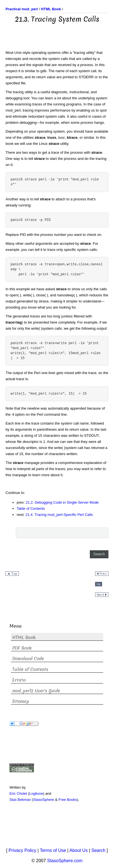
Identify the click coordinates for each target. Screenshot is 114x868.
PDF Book (22, 648)
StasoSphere (44, 800)
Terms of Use (53, 850)
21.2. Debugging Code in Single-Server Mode (62, 502)
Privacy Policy (23, 850)
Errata (19, 680)
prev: (21, 502)
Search (98, 850)
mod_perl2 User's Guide (36, 691)
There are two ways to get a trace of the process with (49, 152)
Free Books (68, 800)
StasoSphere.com (65, 861)
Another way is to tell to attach (35, 199)
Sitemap (21, 701)
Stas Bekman (20, 800)
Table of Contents (31, 509)
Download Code (28, 659)
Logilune (36, 793)
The (9, 92)
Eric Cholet (18, 793)
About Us (79, 850)
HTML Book (24, 638)
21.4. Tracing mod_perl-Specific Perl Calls (59, 515)
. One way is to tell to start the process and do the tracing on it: (56, 159)
